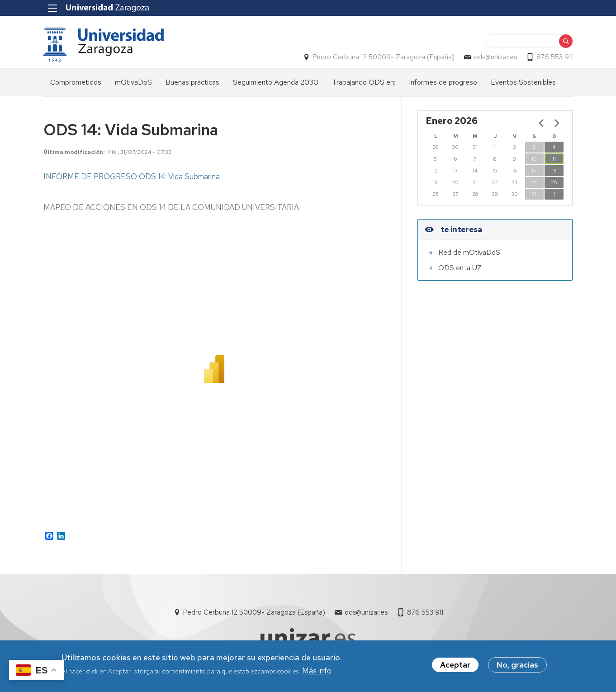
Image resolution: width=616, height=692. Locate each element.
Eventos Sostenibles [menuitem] (523, 82)
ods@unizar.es (495, 57)
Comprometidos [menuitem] (76, 82)
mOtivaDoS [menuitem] (133, 82)
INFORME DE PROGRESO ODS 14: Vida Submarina (132, 177)
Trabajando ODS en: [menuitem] (364, 82)
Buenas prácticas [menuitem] (192, 82)
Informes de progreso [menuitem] (443, 82)
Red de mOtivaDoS (469, 252)
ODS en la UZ (460, 268)
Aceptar (455, 665)
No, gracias (517, 665)
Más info (317, 671)
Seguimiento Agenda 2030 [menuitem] (276, 82)
